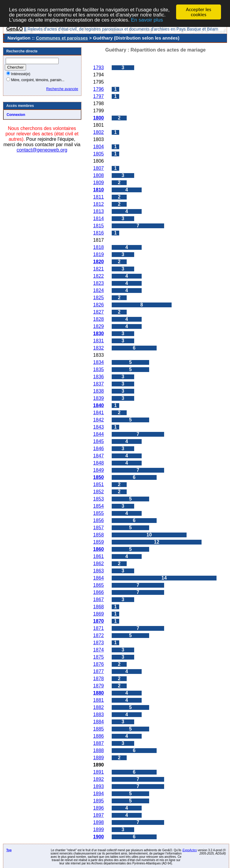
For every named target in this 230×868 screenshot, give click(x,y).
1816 (99, 233)
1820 (99, 262)
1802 (99, 132)
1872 (99, 635)
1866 (99, 592)
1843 (99, 427)
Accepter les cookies (199, 12)
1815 (99, 226)
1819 (99, 254)
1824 (99, 290)
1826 (99, 305)
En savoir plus (147, 20)
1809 (99, 183)
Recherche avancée (62, 89)
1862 (99, 564)
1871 (99, 628)
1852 (99, 492)
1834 (99, 362)
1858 (99, 535)
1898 (99, 822)
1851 (99, 484)
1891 (99, 772)
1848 (99, 463)
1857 (99, 528)
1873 (99, 643)
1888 (99, 750)
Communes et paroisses (62, 38)
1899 (99, 830)
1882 (99, 707)
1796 (99, 89)
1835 (99, 369)
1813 (99, 211)
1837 (99, 384)
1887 (99, 743)
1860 (99, 549)
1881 (99, 700)
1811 (99, 197)
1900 (99, 837)
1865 (99, 585)
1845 (99, 441)
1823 (99, 283)
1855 (99, 513)
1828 (99, 319)
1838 (99, 391)
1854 (99, 506)
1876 (99, 664)
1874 (99, 650)
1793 (99, 68)
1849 (99, 470)
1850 (99, 477)
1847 (99, 456)
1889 (99, 758)
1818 (99, 247)
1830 (99, 334)
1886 (99, 736)
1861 (99, 556)
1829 (99, 326)
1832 (99, 348)
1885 (99, 729)
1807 (99, 168)
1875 (99, 657)
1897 (99, 815)
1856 (99, 520)
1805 (99, 154)
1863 (99, 571)
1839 (99, 398)
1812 (99, 204)
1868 (99, 607)
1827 (99, 312)
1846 (99, 449)
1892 (99, 779)
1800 (99, 118)
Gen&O (15, 29)
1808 (99, 175)
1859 (99, 542)
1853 (99, 499)
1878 (99, 679)
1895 (99, 801)
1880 (99, 693)
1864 (99, 578)
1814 (99, 218)
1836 (99, 377)
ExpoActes (190, 850)
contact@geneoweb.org (42, 150)
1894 (99, 794)
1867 (99, 599)
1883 (99, 714)
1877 (99, 671)
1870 (99, 621)
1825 (99, 298)
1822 (99, 276)
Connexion (16, 115)
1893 (99, 786)
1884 (99, 722)
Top (9, 850)
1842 (99, 420)
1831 (99, 341)
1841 (99, 413)
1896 (99, 808)
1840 (99, 405)
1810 (99, 190)
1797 (99, 96)
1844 (99, 434)
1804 (99, 147)
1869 (99, 614)
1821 (99, 269)
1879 (99, 686)
